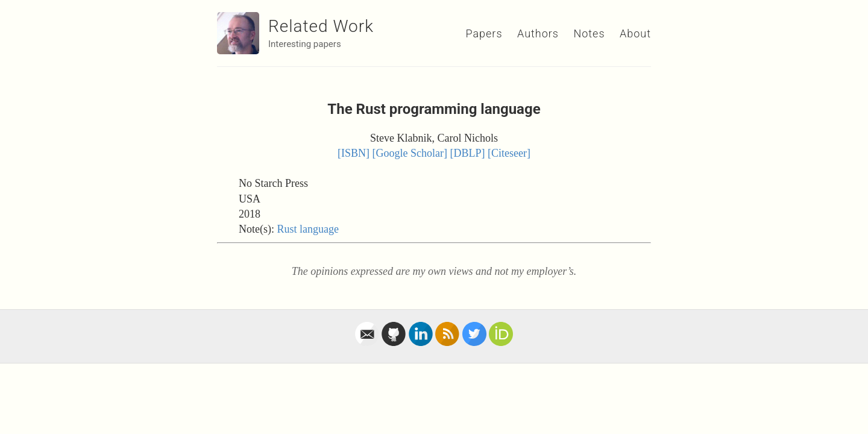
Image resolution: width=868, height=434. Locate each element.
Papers (484, 33)
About (635, 33)
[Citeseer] (509, 153)
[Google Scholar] (410, 153)
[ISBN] (354, 153)
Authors (538, 33)
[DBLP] (468, 153)
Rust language (307, 229)
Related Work (321, 26)
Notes (589, 33)
